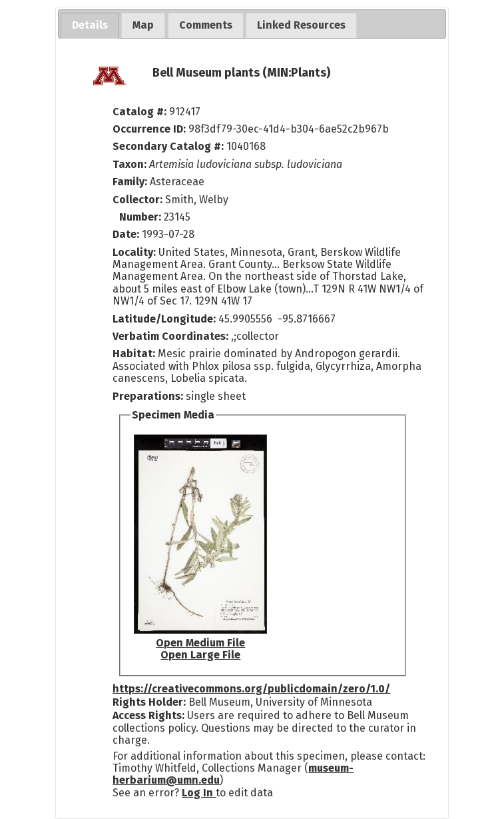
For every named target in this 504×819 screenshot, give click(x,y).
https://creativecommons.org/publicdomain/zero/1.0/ (251, 689)
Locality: (134, 252)
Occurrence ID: (150, 129)
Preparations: (148, 396)
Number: (141, 217)
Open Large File (200, 655)
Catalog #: (141, 112)
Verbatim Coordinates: (172, 336)
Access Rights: (148, 715)
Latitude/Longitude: (164, 319)
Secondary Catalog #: (168, 146)
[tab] (90, 26)
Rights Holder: (149, 702)
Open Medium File (200, 643)
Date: (126, 234)
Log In (199, 793)
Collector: (139, 200)
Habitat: (135, 354)
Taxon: (129, 164)
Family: (130, 182)
